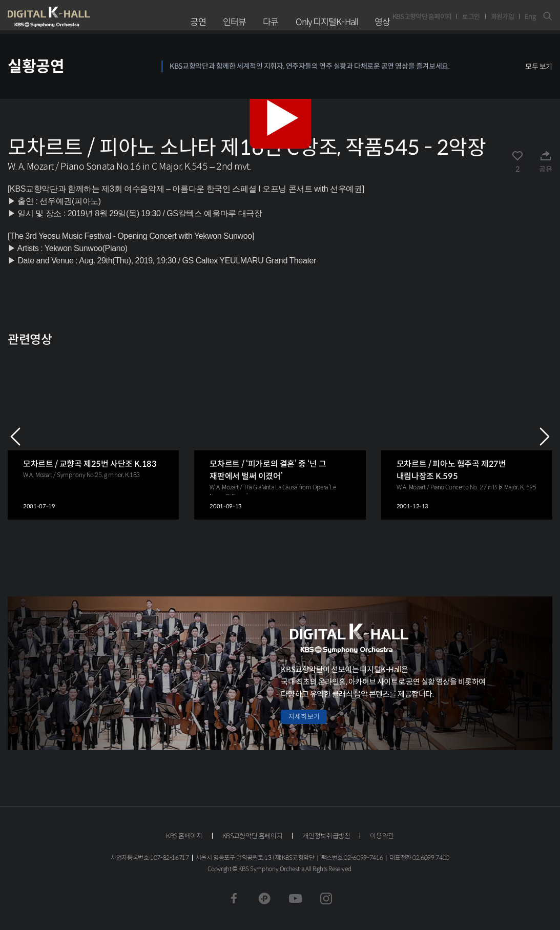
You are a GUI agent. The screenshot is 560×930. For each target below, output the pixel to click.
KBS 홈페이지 (184, 836)
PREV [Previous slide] (15, 437)
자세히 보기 (304, 717)
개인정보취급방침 (326, 836)
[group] (93, 436)
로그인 (471, 17)
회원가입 (502, 17)
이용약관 (382, 836)
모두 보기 (539, 67)
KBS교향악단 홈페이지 (422, 17)
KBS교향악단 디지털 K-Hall (73, 17)
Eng (530, 17)
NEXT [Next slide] (545, 437)
